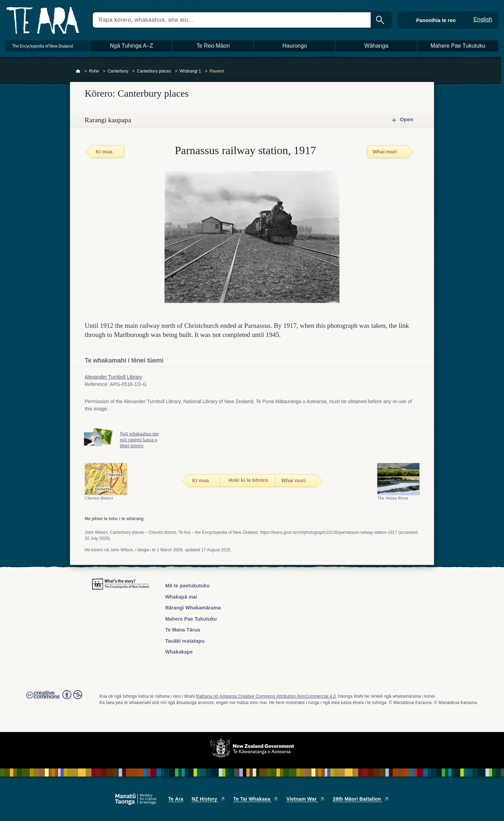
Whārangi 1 (190, 71)
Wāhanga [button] (376, 46)
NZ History (208, 799)
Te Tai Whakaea (256, 799)
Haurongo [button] (295, 46)
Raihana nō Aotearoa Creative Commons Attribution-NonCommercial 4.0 (266, 696)
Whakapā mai (181, 597)
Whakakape (179, 652)
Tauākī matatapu (185, 641)
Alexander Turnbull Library (113, 377)
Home (78, 71)
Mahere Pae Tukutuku (191, 619)
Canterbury (118, 71)
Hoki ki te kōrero (248, 480)
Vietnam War (305, 799)
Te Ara (176, 799)
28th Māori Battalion (361, 799)
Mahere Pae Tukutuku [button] (458, 46)
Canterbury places (154, 71)
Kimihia (381, 20)
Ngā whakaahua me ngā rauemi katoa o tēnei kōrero (140, 440)
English (483, 19)
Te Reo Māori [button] (213, 46)
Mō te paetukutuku (187, 586)
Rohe (94, 71)
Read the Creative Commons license (54, 699)
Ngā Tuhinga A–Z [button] (132, 46)
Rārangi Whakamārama (193, 608)
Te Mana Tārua (183, 630)
